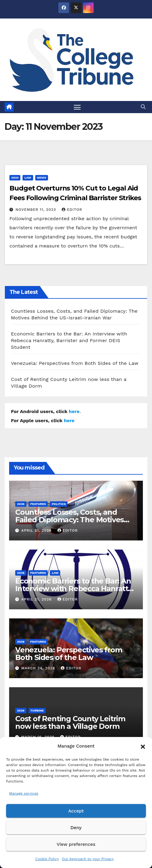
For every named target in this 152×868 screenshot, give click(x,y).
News (42, 178)
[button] (143, 746)
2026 (21, 504)
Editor (72, 210)
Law (28, 178)
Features (38, 504)
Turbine (37, 710)
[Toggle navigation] (77, 107)
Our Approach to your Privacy (88, 859)
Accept (76, 811)
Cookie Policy (47, 859)
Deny (76, 828)
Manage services (24, 793)
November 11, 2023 (36, 210)
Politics (59, 504)
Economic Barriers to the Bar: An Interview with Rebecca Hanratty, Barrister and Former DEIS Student (69, 340)
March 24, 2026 (39, 668)
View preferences (76, 844)
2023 (15, 178)
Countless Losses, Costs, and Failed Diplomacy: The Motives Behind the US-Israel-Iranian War (73, 520)
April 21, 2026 (37, 530)
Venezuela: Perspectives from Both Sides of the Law (75, 363)
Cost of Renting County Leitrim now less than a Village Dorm (70, 722)
